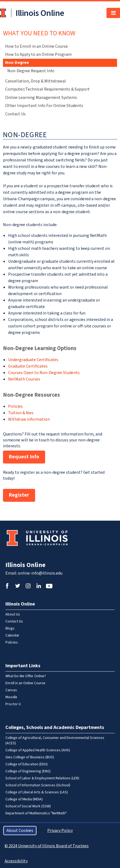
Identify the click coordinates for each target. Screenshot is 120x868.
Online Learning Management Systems (41, 98)
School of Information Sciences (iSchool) (38, 785)
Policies (15, 406)
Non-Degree (17, 63)
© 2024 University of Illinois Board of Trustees (47, 846)
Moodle (11, 697)
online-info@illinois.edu (40, 573)
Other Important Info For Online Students (44, 106)
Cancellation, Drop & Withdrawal (36, 81)
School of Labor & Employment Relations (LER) (42, 778)
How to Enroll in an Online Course (36, 46)
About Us (13, 614)
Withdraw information (29, 419)
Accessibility (16, 861)
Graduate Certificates (28, 366)
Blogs (10, 628)
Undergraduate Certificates (33, 360)
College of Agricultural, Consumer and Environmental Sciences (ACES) (55, 741)
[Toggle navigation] (113, 13)
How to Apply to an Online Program (38, 54)
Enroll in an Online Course (25, 683)
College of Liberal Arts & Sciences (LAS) (37, 792)
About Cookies (20, 831)
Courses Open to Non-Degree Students (44, 373)
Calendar (12, 635)
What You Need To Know (39, 33)
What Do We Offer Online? (26, 676)
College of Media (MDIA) (24, 799)
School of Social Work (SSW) (28, 806)
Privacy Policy (60, 831)
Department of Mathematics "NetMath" (36, 813)
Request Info (24, 457)
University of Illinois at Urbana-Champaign (4, 13)
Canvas (11, 690)
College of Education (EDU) (26, 764)
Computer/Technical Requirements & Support (47, 89)
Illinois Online (25, 565)
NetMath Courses (24, 379)
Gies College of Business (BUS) (30, 757)
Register (19, 495)
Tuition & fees (21, 413)
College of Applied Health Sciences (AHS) (38, 750)
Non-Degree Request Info (31, 71)
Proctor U (13, 704)
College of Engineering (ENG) (28, 771)
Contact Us (15, 114)
